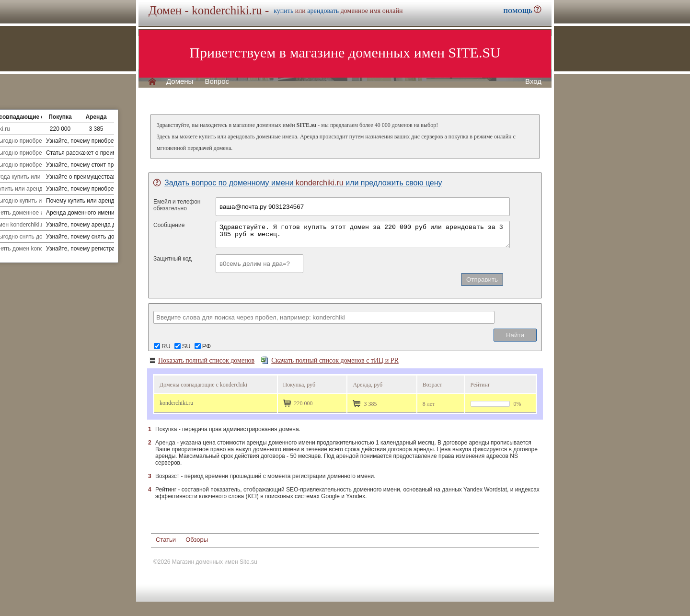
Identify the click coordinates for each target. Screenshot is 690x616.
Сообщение (169, 225)
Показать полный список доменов (201, 361)
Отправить (482, 279)
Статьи (166, 540)
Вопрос (217, 81)
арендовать (323, 11)
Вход (533, 81)
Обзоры (197, 540)
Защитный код (172, 259)
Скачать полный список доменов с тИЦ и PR (330, 360)
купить (283, 11)
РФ (207, 346)
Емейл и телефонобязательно (177, 205)
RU (166, 346)
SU (186, 346)
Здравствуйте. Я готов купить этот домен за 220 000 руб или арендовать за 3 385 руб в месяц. (363, 234)
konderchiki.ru (176, 403)
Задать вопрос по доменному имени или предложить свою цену (298, 183)
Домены (180, 81)
